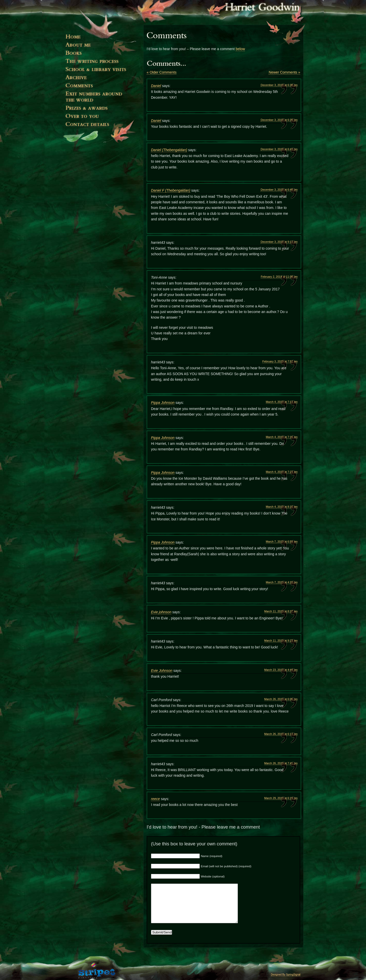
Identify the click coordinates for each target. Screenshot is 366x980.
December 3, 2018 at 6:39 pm (279, 120)
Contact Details (102, 134)
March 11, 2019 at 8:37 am (281, 611)
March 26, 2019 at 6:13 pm (281, 734)
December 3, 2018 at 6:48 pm (279, 190)
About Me (102, 47)
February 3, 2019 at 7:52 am (280, 361)
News (102, 79)
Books (102, 55)
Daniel (156, 86)
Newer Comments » (284, 72)
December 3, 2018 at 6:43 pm (279, 149)
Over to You (102, 118)
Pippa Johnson (163, 403)
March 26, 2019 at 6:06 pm (281, 699)
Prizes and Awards (102, 110)
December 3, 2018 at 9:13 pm (279, 242)
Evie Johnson (162, 671)
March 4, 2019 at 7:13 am (282, 402)
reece (155, 799)
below (240, 49)
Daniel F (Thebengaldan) (171, 190)
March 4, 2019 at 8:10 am (282, 507)
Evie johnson (161, 612)
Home (102, 39)
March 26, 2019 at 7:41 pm (281, 763)
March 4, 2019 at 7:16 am (282, 437)
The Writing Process (102, 63)
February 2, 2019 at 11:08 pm (279, 277)
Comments (102, 88)
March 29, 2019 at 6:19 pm (281, 798)
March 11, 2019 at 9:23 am (281, 641)
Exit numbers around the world (102, 99)
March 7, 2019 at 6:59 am (282, 542)
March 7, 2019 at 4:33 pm (282, 582)
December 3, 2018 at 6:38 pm (279, 85)
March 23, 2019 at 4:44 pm (281, 670)
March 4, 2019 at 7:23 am (282, 472)
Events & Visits (102, 71)
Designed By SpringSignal (286, 975)
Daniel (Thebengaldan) (169, 150)
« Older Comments (162, 72)
